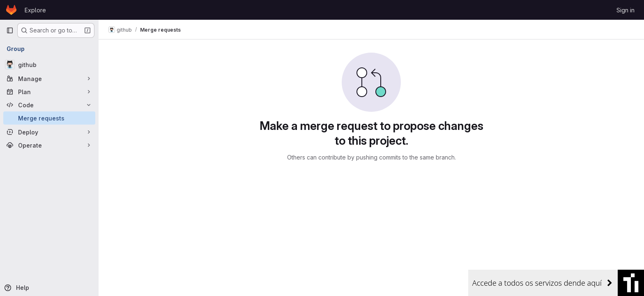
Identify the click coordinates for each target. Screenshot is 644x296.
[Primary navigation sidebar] (10, 30)
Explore (35, 10)
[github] (49, 65)
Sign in (626, 10)
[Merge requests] (49, 118)
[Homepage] (11, 10)
